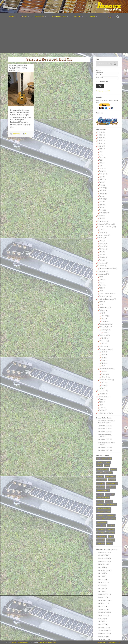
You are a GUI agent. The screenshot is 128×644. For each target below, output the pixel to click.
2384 (104, 388)
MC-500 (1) (104, 257)
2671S (102, 282)
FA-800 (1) (104, 232)
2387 (104, 313)
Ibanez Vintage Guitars (20, 642)
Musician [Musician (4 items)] (101, 505)
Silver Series (106, 377)
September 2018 (104, 639)
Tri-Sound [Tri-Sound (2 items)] (101, 544)
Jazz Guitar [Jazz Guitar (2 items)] (110, 494)
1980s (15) (102, 138)
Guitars (23, 17)
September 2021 (104, 600)
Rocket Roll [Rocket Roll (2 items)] (101, 519)
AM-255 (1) (104, 174)
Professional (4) (104, 274)
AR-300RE (103, 193)
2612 (102, 152)
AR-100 (103, 177)
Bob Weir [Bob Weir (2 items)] (108, 473)
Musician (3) (103, 238)
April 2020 (102, 621)
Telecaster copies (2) (107, 380)
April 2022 (102, 591)
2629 (102, 405)
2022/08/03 (17, 134)
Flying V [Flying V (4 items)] (112, 480)
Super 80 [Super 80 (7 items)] (110, 529)
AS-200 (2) (104, 410)
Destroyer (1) (106, 330)
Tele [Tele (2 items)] (111, 536)
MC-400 (103, 255)
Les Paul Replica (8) (107, 349)
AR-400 (103, 202)
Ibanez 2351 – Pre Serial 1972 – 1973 (21, 68)
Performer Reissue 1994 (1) (109, 269)
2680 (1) (103, 288)
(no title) (101, 429)
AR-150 (103, 182)
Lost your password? (103, 91)
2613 (102, 154)
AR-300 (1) (104, 188)
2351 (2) (105, 355)
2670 (102, 277)
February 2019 (103, 627)
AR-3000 (103, 191)
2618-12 (103, 163)
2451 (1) (105, 344)
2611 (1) (103, 149)
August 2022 (102, 582)
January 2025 (103, 555)
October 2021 (103, 597)
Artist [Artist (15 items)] (100, 473)
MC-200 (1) (104, 246)
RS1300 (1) (104, 394)
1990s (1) (102, 141)
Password (99, 77)
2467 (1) (103, 402)
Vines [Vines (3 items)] (109, 544)
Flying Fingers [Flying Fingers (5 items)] (102, 480)
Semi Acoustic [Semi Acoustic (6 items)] (102, 522)
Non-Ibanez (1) (103, 263)
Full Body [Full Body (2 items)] (101, 483)
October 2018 (103, 636)
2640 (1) (103, 171)
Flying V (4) (104, 310)
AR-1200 (103, 180)
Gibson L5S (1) (105, 335)
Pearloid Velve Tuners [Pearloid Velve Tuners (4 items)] (104, 512)
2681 (102, 291)
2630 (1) (103, 168)
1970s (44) (102, 135)
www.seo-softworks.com (47, 642)
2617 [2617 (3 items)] (107, 466)
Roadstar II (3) (103, 391)
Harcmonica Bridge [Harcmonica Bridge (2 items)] (103, 491)
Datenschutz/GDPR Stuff (107, 443)
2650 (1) (105, 363)
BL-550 (102, 218)
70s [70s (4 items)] (109, 459)
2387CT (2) (105, 316)
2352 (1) (105, 383)
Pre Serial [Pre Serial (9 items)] (101, 515)
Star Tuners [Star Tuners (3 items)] (101, 526)
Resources (39, 17)
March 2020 (102, 624)
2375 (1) (105, 371)
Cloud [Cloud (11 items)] (100, 476)
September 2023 (104, 570)
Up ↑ (120, 642)
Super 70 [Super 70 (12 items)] (101, 529)
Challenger (105, 374)
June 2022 (102, 585)
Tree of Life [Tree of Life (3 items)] (111, 540)
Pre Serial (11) (103, 271)
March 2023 (102, 579)
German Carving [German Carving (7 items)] (112, 483)
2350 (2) (105, 352)
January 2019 (103, 630)
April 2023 (102, 576)
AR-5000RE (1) (105, 213)
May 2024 (102, 567)
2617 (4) (103, 157)
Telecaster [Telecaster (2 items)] (101, 540)
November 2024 (103, 561)
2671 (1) (103, 280)
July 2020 (101, 618)
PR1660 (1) (105, 321)
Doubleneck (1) (103, 221)
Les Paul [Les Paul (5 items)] (109, 501)
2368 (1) (105, 385)
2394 (102, 305)
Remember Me (103, 82)
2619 (102, 166)
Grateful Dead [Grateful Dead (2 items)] (111, 487)
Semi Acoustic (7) (104, 396)
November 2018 (103, 633)
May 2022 (102, 588)
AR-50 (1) (103, 205)
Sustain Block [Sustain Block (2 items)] (102, 536)
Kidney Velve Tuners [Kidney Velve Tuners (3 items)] (103, 498)
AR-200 (103, 185)
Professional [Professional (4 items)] (110, 515)
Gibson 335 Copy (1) (107, 324)
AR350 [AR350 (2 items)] (113, 469)
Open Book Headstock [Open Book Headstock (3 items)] (104, 508)
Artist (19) (102, 146)
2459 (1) (106, 332)
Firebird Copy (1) (105, 307)
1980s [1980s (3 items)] (100, 462)
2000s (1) (102, 143)
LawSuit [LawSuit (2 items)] (100, 501)
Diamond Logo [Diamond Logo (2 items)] (110, 476)
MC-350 (103, 252)
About (92, 17)
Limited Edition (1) (104, 235)
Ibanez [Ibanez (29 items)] (100, 494)
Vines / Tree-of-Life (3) (106, 413)
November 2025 (103, 552)
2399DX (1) (106, 338)
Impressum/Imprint (105, 435)
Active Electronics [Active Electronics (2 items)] (103, 469)
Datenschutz (112, 642)
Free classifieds (59, 17)
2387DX (104, 319)
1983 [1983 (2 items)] (108, 462)
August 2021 (102, 603)
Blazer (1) (102, 216)
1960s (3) (102, 132)
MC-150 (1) (104, 243)
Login (110, 17)
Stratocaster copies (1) (108, 369)
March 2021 (102, 606)
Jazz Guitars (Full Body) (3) (107, 227)
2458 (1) (105, 360)
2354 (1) (103, 302)
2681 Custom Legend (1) (108, 294)
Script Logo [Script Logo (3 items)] (111, 519)
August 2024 (102, 564)
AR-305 (103, 196)
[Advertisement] (64, 38)
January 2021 (103, 609)
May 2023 (102, 573)
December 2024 (104, 558)
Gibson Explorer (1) (106, 327)
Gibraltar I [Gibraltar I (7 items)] (101, 487)
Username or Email (100, 74)
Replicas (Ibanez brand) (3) (107, 299)
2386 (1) (105, 357)
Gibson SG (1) (105, 346)
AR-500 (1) (104, 207)
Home (12, 17)
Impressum (102, 642)
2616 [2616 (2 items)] (100, 466)
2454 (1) (103, 399)
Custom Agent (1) (106, 296)
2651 (104, 366)
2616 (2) (103, 230)
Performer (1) (103, 266)
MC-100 (103, 241)
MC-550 (103, 260)
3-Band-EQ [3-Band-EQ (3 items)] (101, 459)
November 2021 (103, 594)
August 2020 (102, 615)
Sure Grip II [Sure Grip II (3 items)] (110, 533)
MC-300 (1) (104, 249)
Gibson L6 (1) (105, 341)
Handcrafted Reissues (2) (107, 224)
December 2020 (104, 612)
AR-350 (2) (104, 199)
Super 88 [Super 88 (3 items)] (101, 533)
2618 (102, 160)
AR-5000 (103, 210)
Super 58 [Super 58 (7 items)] (111, 526)
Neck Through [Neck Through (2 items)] (111, 505)
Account (78, 17)
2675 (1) (103, 285)
